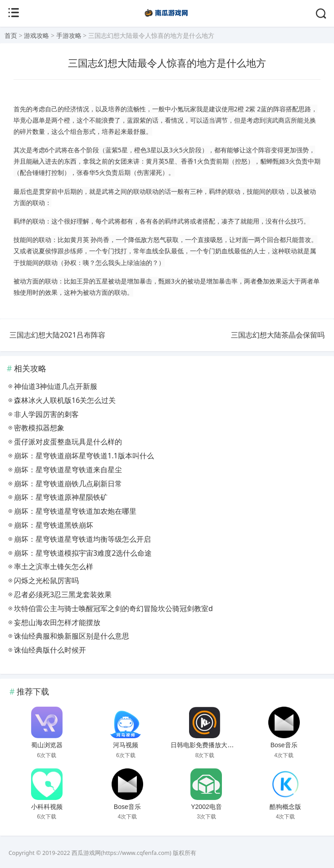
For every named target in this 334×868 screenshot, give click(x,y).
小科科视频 (47, 807)
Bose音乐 (284, 745)
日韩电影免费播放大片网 (205, 745)
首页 (11, 35)
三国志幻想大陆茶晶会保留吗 (278, 335)
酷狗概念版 (285, 807)
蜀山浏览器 (47, 745)
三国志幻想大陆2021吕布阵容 (57, 335)
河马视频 (126, 745)
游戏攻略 (36, 35)
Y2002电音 (206, 807)
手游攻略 (69, 35)
